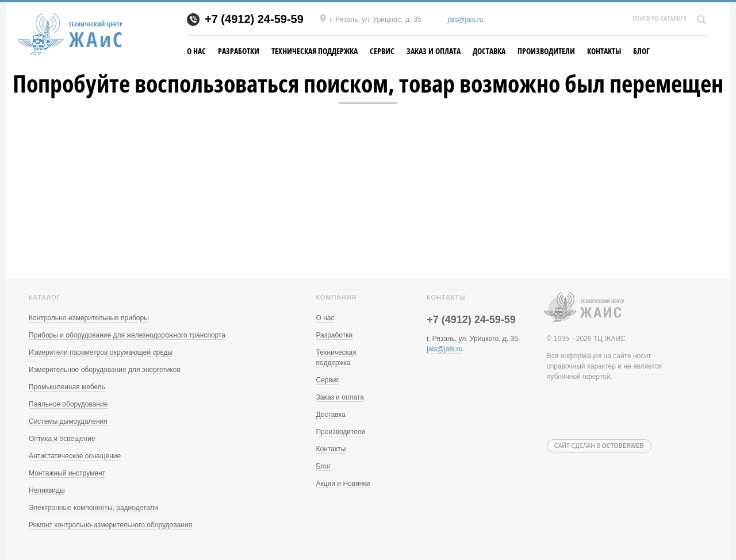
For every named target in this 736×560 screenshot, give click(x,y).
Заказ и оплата (434, 51)
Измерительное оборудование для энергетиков (105, 370)
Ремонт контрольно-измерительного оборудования (110, 525)
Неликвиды (47, 490)
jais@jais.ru (465, 20)
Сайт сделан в (599, 446)
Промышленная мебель (67, 387)
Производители (546, 51)
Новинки (356, 484)
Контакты (604, 51)
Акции (325, 484)
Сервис (382, 51)
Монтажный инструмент (67, 473)
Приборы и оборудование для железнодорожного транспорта (127, 335)
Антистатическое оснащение (75, 456)
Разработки (239, 51)
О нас (196, 51)
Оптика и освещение (62, 439)
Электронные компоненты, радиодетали (93, 508)
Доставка (489, 51)
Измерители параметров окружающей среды (101, 352)
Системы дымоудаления (68, 421)
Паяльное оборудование (68, 404)
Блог (641, 51)
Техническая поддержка (315, 51)
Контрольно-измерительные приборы (89, 318)
